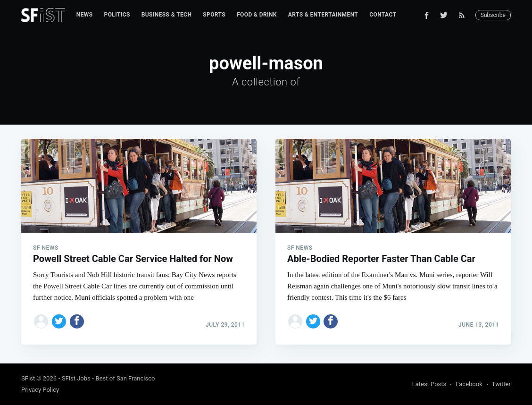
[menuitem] (85, 15)
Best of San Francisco (125, 378)
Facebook (469, 384)
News (85, 15)
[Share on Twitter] (59, 321)
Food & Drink (257, 15)
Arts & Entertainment (323, 15)
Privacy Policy (40, 390)
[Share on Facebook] (77, 321)
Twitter (501, 384)
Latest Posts (429, 384)
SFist (28, 378)
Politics (117, 15)
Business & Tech (167, 15)
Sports (214, 15)
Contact (383, 15)
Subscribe (493, 15)
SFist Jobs (76, 378)
